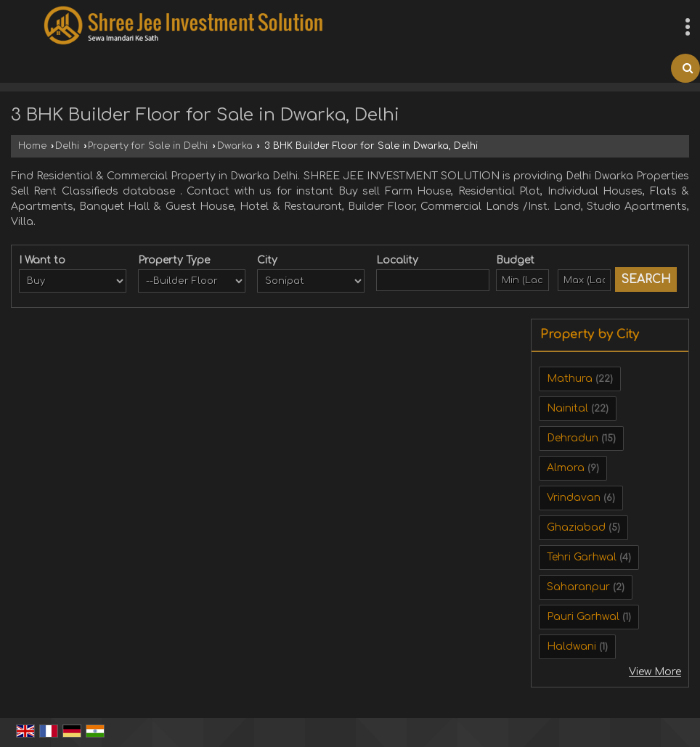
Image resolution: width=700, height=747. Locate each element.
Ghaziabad (576, 527)
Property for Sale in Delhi (148, 146)
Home (32, 146)
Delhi (67, 146)
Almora (566, 468)
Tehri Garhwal (582, 557)
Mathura (570, 379)
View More (655, 672)
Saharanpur (578, 587)
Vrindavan (574, 498)
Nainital (567, 408)
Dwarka (235, 146)
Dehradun (573, 438)
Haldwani (571, 646)
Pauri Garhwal (583, 617)
